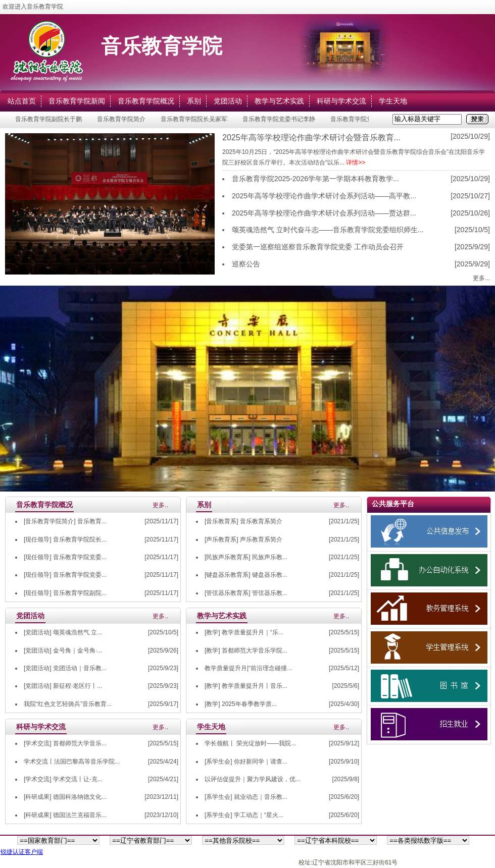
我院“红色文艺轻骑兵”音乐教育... (68, 704)
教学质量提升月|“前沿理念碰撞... (248, 668)
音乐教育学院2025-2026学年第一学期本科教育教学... (315, 179)
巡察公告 (246, 264)
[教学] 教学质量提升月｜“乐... (244, 632)
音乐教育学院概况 (146, 101)
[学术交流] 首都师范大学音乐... (65, 743)
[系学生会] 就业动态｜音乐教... (246, 797)
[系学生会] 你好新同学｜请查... (246, 762)
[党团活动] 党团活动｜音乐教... (65, 668)
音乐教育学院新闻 (77, 101)
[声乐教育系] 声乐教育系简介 (243, 539)
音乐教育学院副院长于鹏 (50, 119)
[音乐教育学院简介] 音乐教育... (65, 521)
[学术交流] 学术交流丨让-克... (63, 779)
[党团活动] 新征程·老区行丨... (63, 686)
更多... (481, 278)
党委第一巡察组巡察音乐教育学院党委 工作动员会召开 (318, 247)
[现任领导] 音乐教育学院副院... (65, 593)
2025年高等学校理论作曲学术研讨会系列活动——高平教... (324, 196)
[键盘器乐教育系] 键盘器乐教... (246, 575)
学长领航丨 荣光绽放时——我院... (250, 743)
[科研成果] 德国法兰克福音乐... (65, 815)
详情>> (356, 162)
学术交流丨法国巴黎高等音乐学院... (72, 762)
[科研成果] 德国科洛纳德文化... (65, 797)
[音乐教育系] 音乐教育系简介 (243, 521)
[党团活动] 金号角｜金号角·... (63, 650)
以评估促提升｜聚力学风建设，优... (253, 779)
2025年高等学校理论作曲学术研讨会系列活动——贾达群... (324, 213)
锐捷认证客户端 (22, 852)
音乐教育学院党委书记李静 (280, 119)
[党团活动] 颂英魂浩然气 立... (63, 632)
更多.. (160, 505)
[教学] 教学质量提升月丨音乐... (246, 686)
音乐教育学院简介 (123, 119)
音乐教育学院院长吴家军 (195, 119)
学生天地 (393, 101)
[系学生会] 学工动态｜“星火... (244, 815)
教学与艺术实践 (279, 101)
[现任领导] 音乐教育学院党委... (65, 557)
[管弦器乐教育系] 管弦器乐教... (246, 593)
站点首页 (22, 101)
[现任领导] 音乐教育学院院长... (65, 539)
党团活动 (228, 101)
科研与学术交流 (341, 101)
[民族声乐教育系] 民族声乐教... (246, 557)
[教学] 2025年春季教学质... (241, 704)
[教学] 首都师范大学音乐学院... (246, 650)
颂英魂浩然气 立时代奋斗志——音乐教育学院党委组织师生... (328, 230)
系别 (194, 101)
